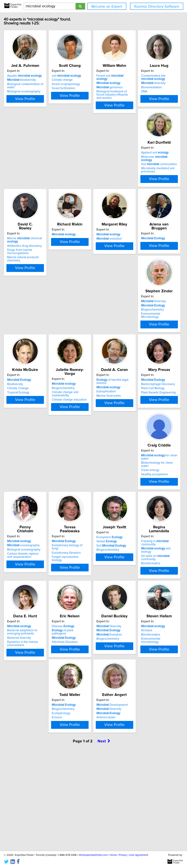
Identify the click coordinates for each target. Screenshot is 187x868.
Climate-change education (141, 359)
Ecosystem (137, 525)
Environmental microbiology (89, 715)
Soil (139, 533)
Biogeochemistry (28, 355)
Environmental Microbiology (35, 359)
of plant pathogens (142, 618)
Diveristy (29, 347)
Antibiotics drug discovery (141, 176)
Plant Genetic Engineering (88, 448)
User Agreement (139, 855)
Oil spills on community (38, 622)
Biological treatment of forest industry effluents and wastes (143, 94)
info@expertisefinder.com (93, 855)
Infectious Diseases (137, 626)
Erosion (129, 715)
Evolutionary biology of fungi (89, 529)
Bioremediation (27, 180)
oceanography (33, 529)
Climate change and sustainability (146, 355)
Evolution (29, 711)
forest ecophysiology (84, 88)
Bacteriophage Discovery (87, 440)
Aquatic (34, 80)
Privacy (123, 855)
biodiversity (31, 84)
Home (113, 855)
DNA (20, 184)
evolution (83, 262)
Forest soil (143, 80)
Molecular (89, 171)
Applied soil (84, 167)
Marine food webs (29, 448)
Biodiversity (78, 351)
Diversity (29, 703)
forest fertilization (82, 92)
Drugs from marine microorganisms (136, 182)
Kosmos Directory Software (157, 7)
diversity (29, 176)
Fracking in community (38, 614)
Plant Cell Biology (82, 444)
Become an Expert (107, 7)
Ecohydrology (133, 711)
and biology (37, 618)
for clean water (146, 436)
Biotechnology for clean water (144, 440)
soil (85, 80)
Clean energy (133, 444)
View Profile (39, 109)
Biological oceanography (33, 92)
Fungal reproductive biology (89, 537)
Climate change (81, 84)
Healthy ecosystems (137, 448)
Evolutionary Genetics (85, 533)
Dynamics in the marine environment (86, 631)
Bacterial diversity (82, 625)
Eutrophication (26, 444)
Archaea (76, 707)
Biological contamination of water (39, 88)
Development (32, 792)
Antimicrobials (26, 804)
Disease (135, 614)
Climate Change (81, 355)
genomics (137, 88)
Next (104, 838)
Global (134, 529)
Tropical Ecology (81, 359)
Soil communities (88, 175)
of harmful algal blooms (38, 436)
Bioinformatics (26, 626)
